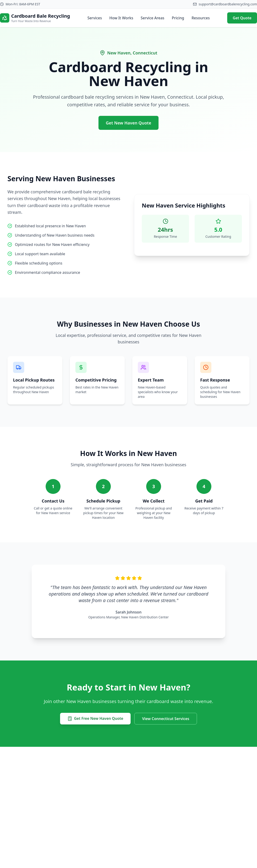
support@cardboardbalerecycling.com (228, 4)
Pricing (178, 18)
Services (95, 18)
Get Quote (242, 18)
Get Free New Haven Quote (95, 719)
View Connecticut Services (166, 719)
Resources (201, 18)
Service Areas (152, 18)
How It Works (121, 18)
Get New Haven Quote (129, 123)
